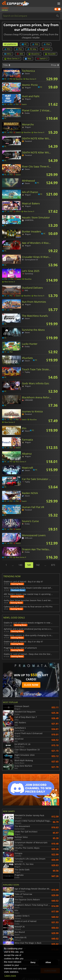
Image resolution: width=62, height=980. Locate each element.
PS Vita (32, 49)
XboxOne (34, 54)
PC (24, 44)
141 (29, 565)
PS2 (19, 49)
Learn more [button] (10, 976)
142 (38, 565)
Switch (46, 49)
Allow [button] (48, 962)
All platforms (10, 44)
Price (55, 65)
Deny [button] (33, 962)
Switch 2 (42, 59)
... (13, 565)
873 (53, 565)
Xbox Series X (12, 59)
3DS (20, 54)
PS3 (7, 49)
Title (7, 65)
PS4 (47, 44)
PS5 (35, 44)
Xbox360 (50, 54)
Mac (28, 59)
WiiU (8, 54)
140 (20, 565)
